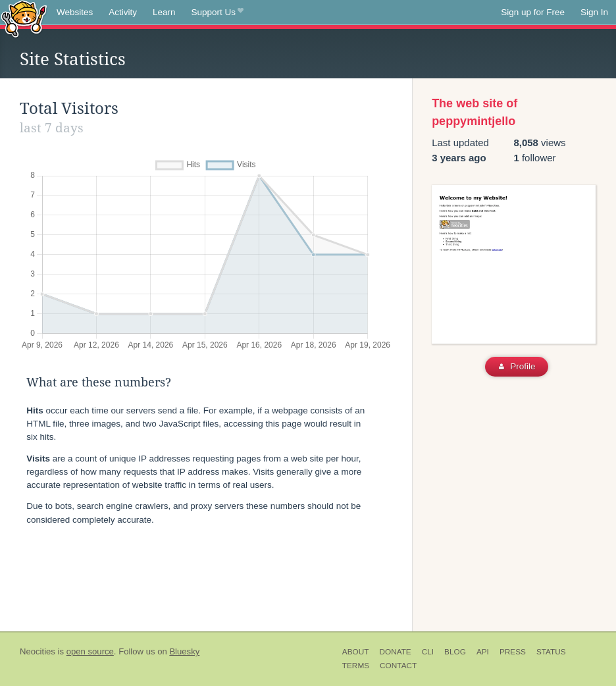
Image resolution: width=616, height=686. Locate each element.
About (356, 652)
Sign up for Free (533, 12)
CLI (428, 652)
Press (513, 652)
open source (90, 651)
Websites (75, 12)
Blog (455, 652)
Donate (395, 652)
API (483, 652)
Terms (356, 666)
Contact (398, 666)
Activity (123, 12)
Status (551, 652)
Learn (164, 12)
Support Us (218, 13)
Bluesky (184, 651)
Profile (517, 366)
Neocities (38, 651)
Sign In (594, 12)
